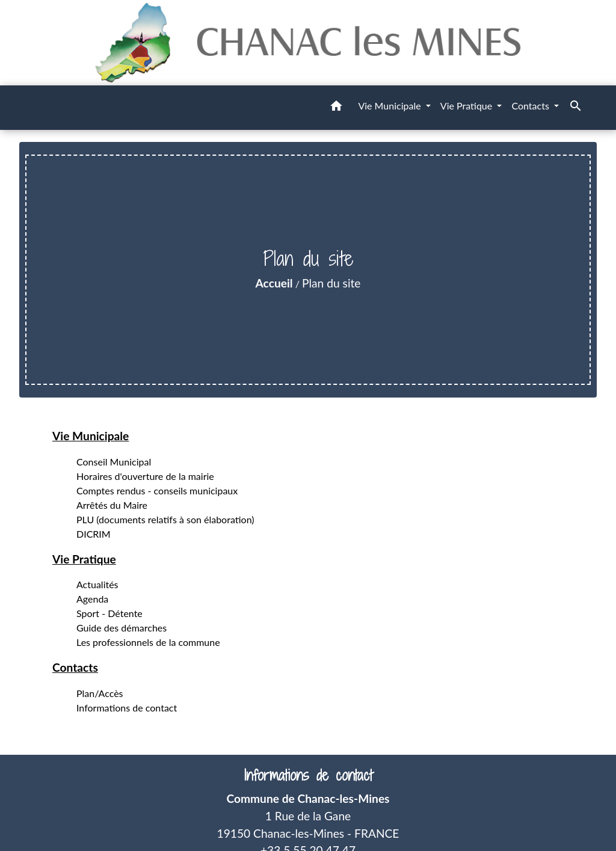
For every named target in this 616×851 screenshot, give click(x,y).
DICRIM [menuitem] (94, 534)
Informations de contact (308, 776)
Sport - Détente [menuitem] (109, 613)
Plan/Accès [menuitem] (100, 693)
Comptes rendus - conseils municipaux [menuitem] (157, 490)
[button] (336, 108)
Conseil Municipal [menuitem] (114, 462)
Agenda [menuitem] (92, 599)
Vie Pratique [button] (468, 106)
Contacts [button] (531, 106)
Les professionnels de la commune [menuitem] (148, 642)
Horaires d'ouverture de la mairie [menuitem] (145, 476)
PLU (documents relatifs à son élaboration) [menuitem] (165, 519)
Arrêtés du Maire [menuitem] (112, 505)
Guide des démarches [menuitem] (122, 628)
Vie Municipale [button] (390, 106)
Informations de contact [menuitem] (127, 708)
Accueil (274, 283)
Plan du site (331, 283)
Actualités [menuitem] (97, 584)
